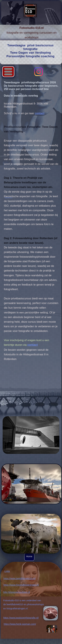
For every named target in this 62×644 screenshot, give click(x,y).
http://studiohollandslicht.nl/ (9, 198)
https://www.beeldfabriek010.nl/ (20, 578)
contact (40, 113)
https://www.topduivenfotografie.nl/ (21, 618)
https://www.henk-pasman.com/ (20, 624)
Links (7, 571)
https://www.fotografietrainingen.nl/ (21, 585)
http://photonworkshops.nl (17, 592)
